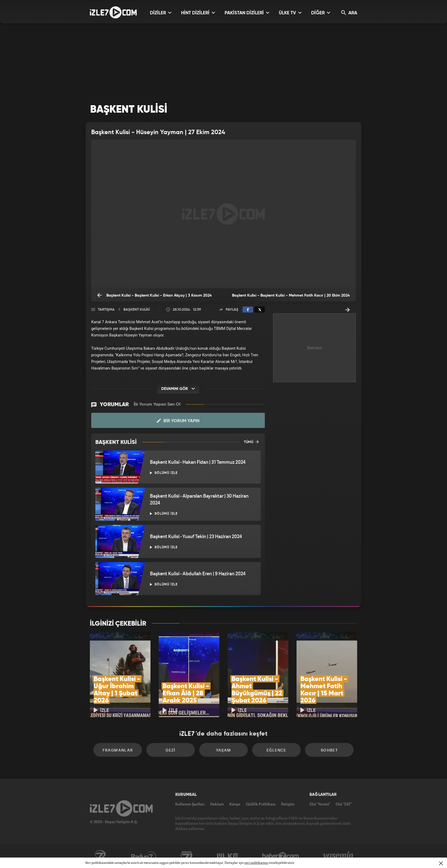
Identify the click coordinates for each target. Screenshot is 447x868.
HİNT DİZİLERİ (198, 13)
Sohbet (329, 750)
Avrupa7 (187, 856)
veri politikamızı (256, 863)
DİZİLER (161, 13)
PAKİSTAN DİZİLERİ (247, 13)
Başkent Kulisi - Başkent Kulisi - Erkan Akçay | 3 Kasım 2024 (154, 295)
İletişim (288, 804)
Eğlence (276, 750)
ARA (349, 13)
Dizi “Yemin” (320, 804)
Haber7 (281, 856)
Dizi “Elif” (344, 804)
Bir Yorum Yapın (178, 421)
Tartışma (106, 310)
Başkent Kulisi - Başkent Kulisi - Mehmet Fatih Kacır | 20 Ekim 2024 (291, 298)
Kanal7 (100, 856)
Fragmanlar (118, 750)
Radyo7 (144, 856)
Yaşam (224, 750)
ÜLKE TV (290, 13)
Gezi (171, 750)
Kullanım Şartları (190, 804)
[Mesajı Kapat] (441, 863)
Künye (235, 804)
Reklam (217, 804)
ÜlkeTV (227, 856)
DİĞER (321, 13)
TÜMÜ (251, 442)
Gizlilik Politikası (261, 804)
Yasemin (339, 856)
